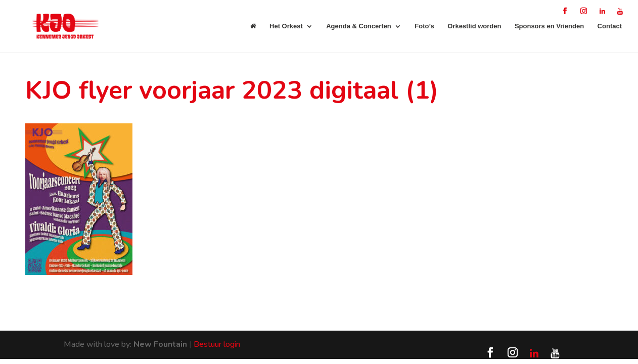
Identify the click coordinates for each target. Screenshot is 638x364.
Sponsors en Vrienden (549, 26)
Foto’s (424, 26)
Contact (610, 26)
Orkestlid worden (474, 26)
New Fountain (160, 344)
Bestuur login (217, 344)
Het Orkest (286, 26)
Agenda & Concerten (359, 26)
